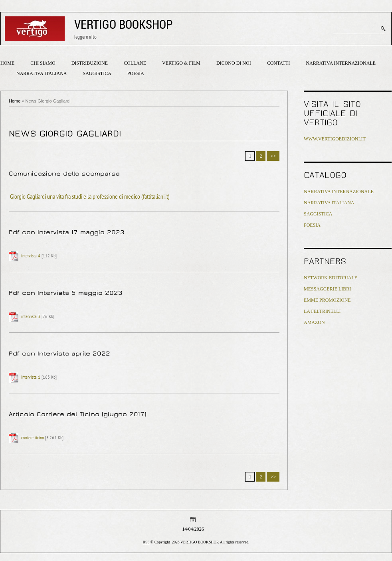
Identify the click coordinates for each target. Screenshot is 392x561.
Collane (135, 63)
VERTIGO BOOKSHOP (124, 24)
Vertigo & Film (181, 63)
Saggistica (97, 73)
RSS (146, 542)
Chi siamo (43, 63)
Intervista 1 (31, 377)
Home (7, 63)
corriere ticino (33, 438)
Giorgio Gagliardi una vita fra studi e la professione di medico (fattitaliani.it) (90, 197)
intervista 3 (31, 317)
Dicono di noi (234, 63)
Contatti (279, 63)
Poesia (136, 73)
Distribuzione (90, 63)
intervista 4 (31, 256)
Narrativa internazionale (341, 63)
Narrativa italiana (42, 73)
